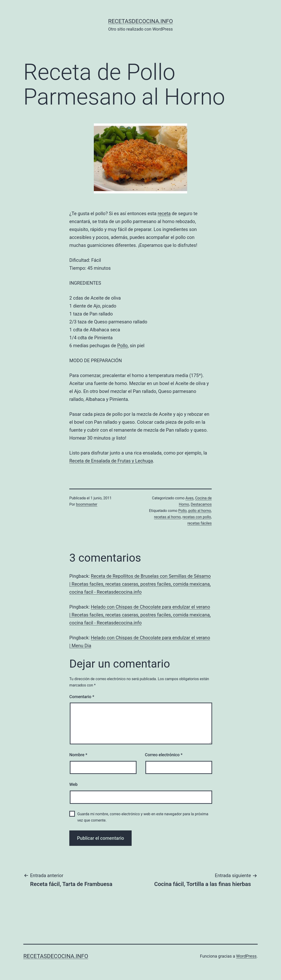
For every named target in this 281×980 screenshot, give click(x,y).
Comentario (82, 697)
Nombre (78, 755)
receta (164, 213)
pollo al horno (200, 511)
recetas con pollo (197, 517)
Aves (190, 498)
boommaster (87, 504)
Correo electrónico (164, 755)
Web (73, 784)
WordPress (246, 956)
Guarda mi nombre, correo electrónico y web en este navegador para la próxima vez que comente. (143, 817)
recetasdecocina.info (140, 21)
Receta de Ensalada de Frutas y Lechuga (111, 461)
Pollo (122, 346)
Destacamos (201, 504)
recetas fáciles (200, 523)
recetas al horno (167, 517)
